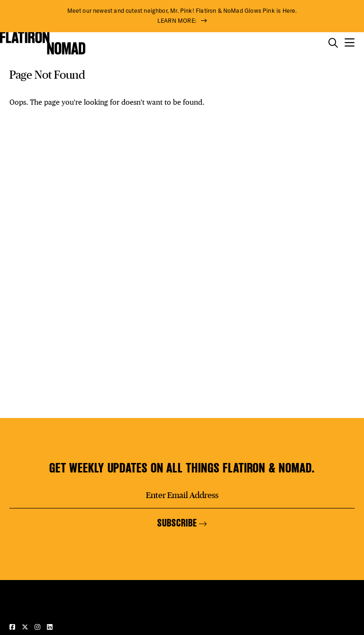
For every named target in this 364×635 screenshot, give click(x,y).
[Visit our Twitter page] (26, 627)
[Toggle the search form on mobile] (333, 43)
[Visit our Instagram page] (38, 627)
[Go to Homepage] (43, 43)
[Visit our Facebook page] (13, 627)
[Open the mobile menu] (350, 43)
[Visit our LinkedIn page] (50, 627)
